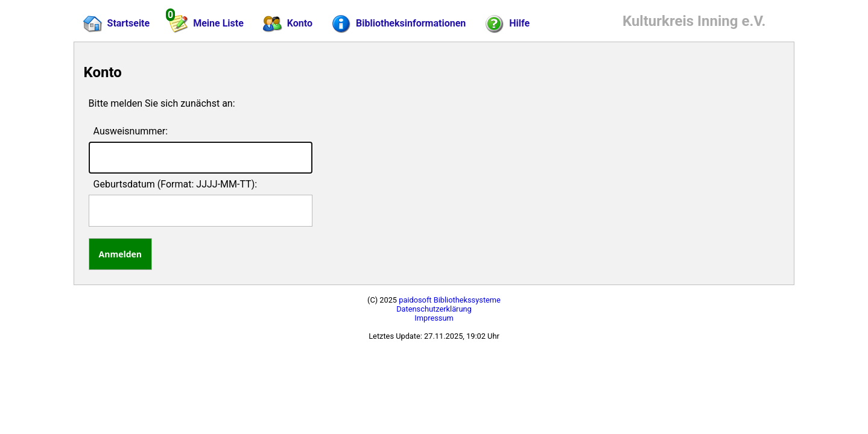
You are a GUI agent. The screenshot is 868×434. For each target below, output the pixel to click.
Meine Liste (206, 22)
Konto (288, 24)
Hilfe (507, 24)
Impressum (434, 318)
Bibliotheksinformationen (399, 24)
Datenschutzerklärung (434, 309)
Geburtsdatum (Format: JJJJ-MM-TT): (176, 184)
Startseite (117, 24)
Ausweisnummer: (131, 131)
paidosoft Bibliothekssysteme (450, 300)
